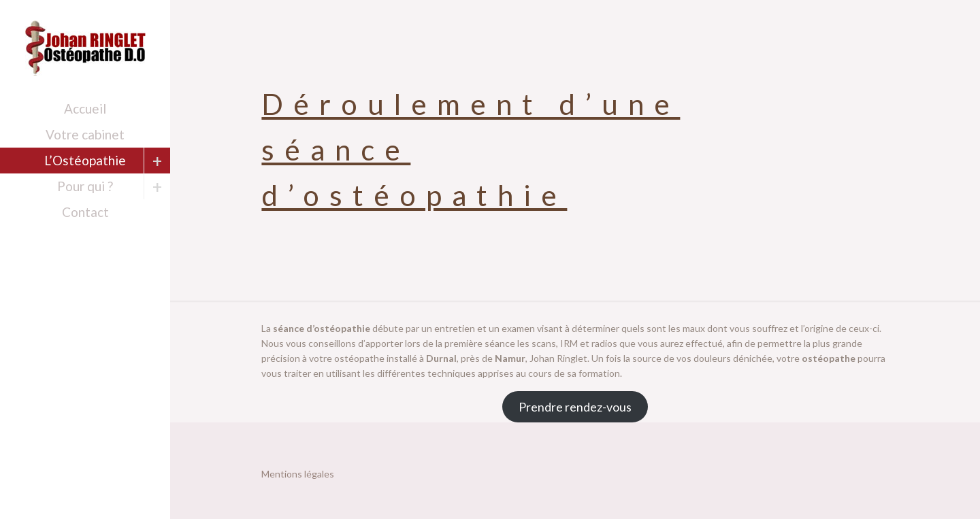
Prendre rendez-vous (575, 407)
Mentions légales (298, 474)
